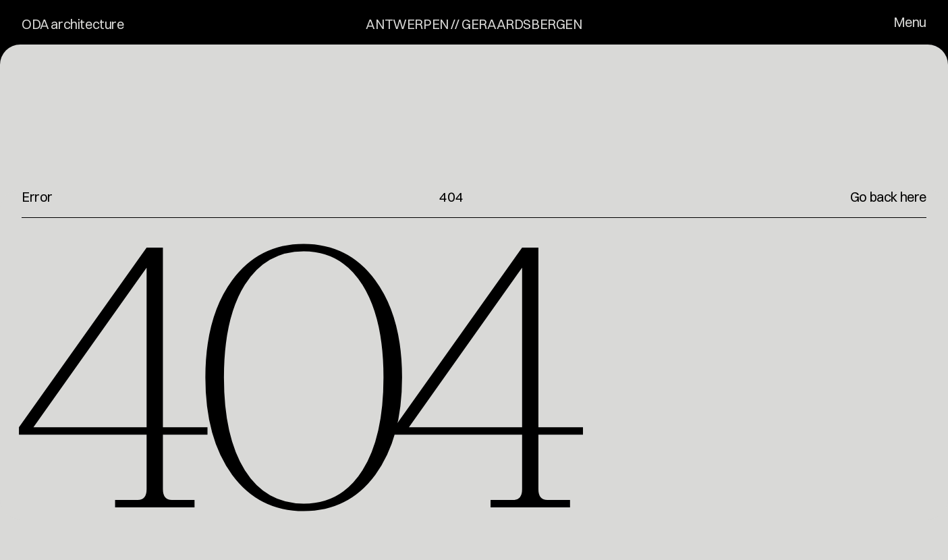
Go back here (888, 197)
